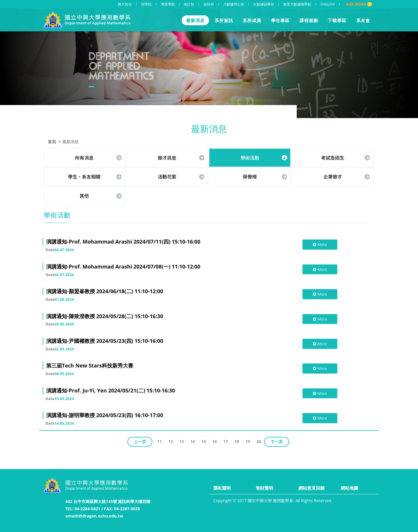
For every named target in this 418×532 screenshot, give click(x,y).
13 (181, 441)
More (320, 244)
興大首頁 (125, 4)
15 (203, 441)
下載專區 (337, 20)
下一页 (277, 441)
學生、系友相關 (84, 176)
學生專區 (280, 20)
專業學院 (168, 4)
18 (237, 441)
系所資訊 (224, 20)
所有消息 (84, 157)
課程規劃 (309, 20)
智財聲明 (264, 488)
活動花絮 (167, 176)
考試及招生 (333, 157)
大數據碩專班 (264, 4)
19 (248, 441)
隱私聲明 (222, 488)
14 (192, 441)
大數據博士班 (234, 4)
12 (170, 441)
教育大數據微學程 (297, 4)
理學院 (146, 4)
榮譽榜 (250, 176)
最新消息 (195, 20)
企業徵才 (333, 176)
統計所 (189, 4)
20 (259, 441)
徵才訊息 (167, 157)
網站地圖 (349, 488)
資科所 (209, 4)
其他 (84, 195)
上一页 (140, 441)
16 (215, 441)
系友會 (363, 20)
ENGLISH (328, 4)
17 (226, 441)
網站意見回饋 (311, 488)
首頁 (52, 141)
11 (159, 441)
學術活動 (250, 157)
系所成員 (252, 20)
